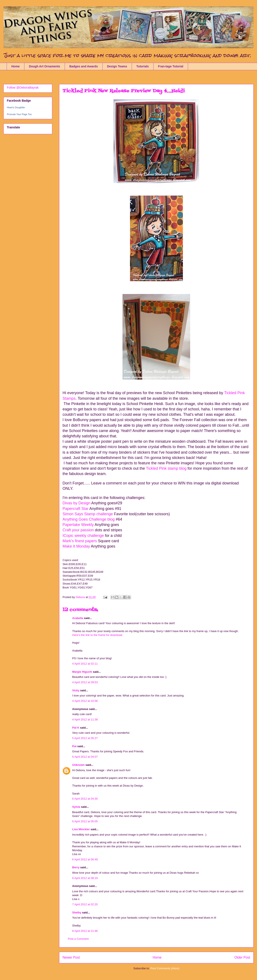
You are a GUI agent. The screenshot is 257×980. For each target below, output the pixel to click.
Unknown (78, 765)
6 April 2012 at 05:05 (85, 821)
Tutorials (143, 66)
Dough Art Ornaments (45, 66)
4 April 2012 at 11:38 (85, 719)
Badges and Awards (84, 66)
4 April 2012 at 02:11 (85, 664)
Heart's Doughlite (16, 107)
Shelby (77, 912)
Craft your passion (78, 530)
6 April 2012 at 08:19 (85, 878)
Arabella (78, 618)
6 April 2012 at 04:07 (85, 757)
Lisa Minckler (81, 829)
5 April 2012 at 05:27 (85, 738)
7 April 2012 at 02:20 (85, 904)
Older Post (242, 957)
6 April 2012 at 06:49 (85, 859)
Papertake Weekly (79, 525)
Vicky (76, 690)
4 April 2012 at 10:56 (85, 701)
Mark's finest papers (80, 541)
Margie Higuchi (82, 672)
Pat (75, 746)
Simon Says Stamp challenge (88, 514)
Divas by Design (76, 503)
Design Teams (117, 66)
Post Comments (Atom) (165, 968)
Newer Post (71, 957)
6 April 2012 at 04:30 (85, 799)
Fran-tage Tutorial (171, 66)
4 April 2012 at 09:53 (85, 682)
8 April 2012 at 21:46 (85, 931)
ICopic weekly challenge (84, 536)
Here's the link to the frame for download (97, 635)
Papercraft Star (75, 509)
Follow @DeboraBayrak (23, 88)
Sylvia (76, 807)
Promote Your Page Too (19, 114)
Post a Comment (78, 939)
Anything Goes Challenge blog (89, 519)
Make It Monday (77, 546)
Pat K (76, 728)
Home (16, 66)
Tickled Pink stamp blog (166, 468)
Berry (76, 867)
